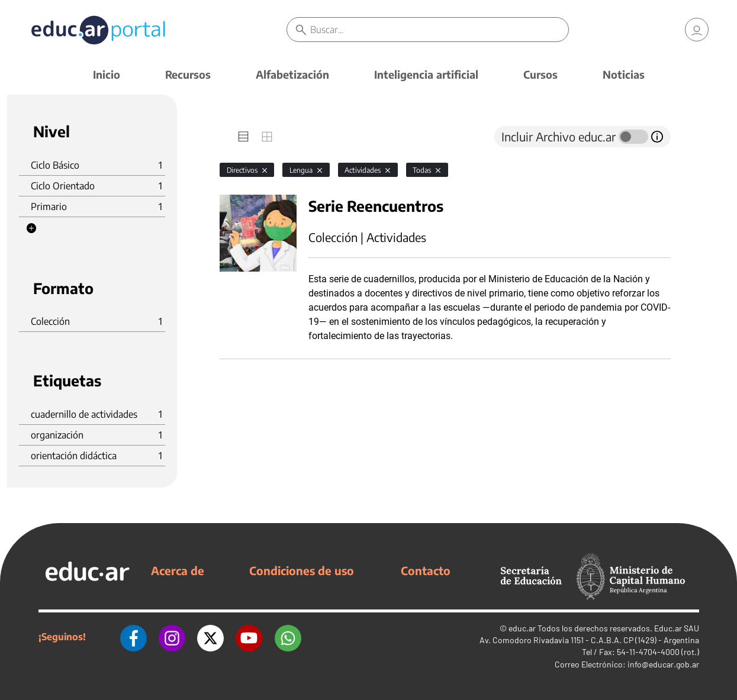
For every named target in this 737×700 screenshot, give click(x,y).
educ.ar (522, 628)
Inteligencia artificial (426, 74)
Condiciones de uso (302, 570)
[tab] (243, 137)
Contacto (426, 570)
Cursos (540, 74)
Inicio (107, 74)
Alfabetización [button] (292, 74)
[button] (31, 228)
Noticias (624, 74)
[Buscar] (439, 30)
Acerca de (178, 570)
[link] (697, 30)
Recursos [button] (188, 74)
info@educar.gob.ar (663, 664)
